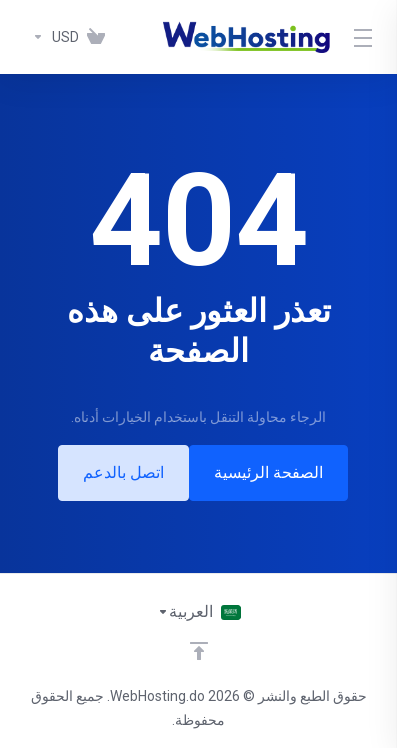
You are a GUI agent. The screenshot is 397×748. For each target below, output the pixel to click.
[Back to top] (199, 651)
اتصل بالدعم (123, 472)
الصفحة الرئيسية (268, 472)
